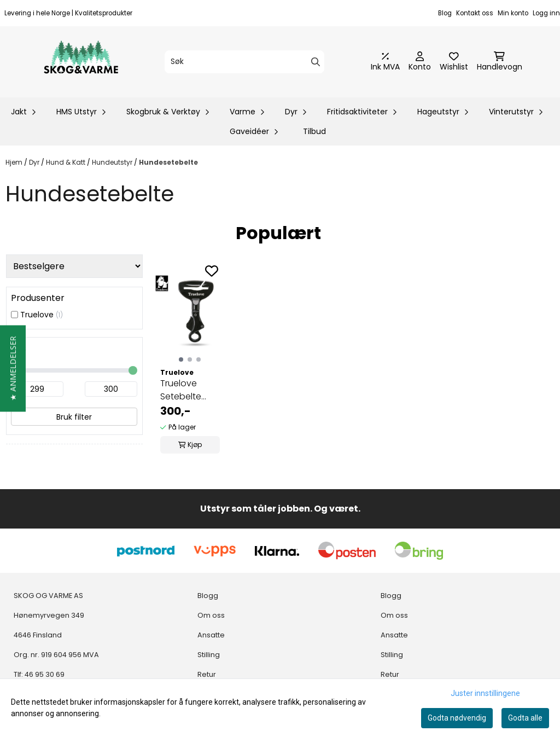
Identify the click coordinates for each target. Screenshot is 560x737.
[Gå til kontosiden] (420, 62)
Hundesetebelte (168, 162)
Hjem (15, 162)
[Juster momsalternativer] (385, 62)
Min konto (513, 13)
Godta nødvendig (457, 718)
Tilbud (314, 131)
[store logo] (81, 62)
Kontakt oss (475, 13)
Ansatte (211, 635)
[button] (13, 369)
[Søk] (244, 62)
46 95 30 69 (45, 674)
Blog (445, 13)
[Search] (316, 62)
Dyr (35, 162)
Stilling (209, 655)
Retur (207, 674)
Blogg (208, 596)
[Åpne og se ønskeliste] (454, 62)
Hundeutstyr (113, 162)
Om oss (211, 615)
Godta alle (525, 718)
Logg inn (546, 13)
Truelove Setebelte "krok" (181, 390)
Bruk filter (74, 417)
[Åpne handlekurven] (500, 62)
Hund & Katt (66, 162)
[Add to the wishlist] (212, 271)
